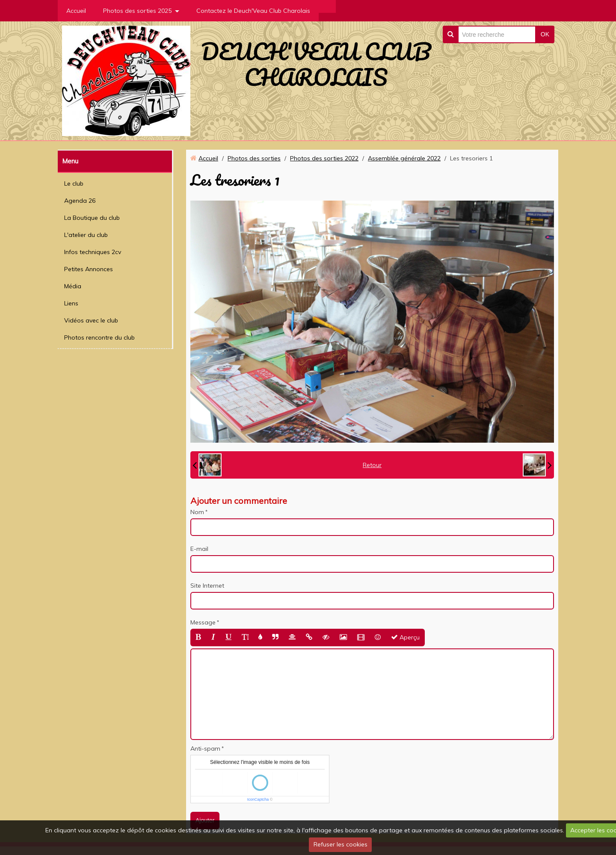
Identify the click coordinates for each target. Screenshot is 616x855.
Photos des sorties (254, 158)
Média (73, 286)
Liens (71, 303)
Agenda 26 (80, 201)
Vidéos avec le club (91, 320)
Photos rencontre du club (99, 337)
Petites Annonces (89, 269)
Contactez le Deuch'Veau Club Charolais (253, 11)
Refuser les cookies (341, 844)
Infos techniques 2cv (93, 252)
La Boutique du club (92, 218)
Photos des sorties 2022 (324, 158)
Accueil (76, 11)
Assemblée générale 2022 (404, 158)
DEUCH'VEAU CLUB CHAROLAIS (316, 64)
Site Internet (207, 586)
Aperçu (405, 637)
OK (545, 34)
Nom (197, 512)
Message (203, 622)
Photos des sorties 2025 (137, 11)
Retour (372, 465)
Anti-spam (205, 748)
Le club (74, 183)
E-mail (199, 549)
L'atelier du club (86, 235)
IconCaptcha (258, 799)
